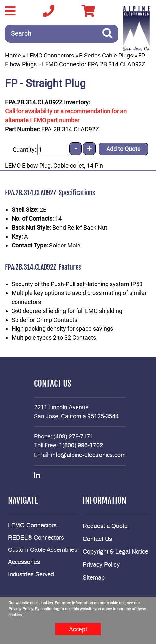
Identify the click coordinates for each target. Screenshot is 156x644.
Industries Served (31, 575)
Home (13, 55)
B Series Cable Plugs (106, 55)
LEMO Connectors (50, 55)
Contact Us (97, 539)
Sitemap (94, 578)
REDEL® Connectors (36, 538)
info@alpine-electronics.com (88, 455)
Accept (78, 629)
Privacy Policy (101, 565)
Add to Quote (123, 149)
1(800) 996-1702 (81, 446)
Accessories (24, 562)
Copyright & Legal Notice (116, 552)
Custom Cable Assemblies (43, 550)
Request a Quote (105, 526)
